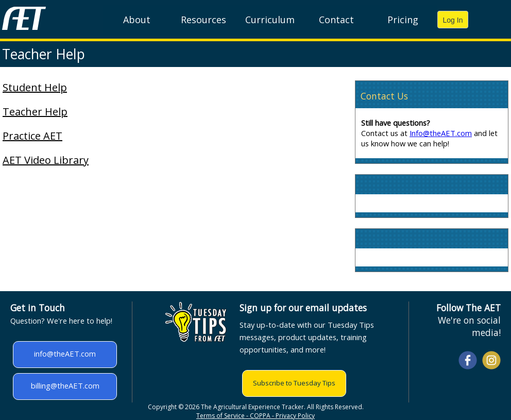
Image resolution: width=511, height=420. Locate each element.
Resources (203, 20)
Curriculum (270, 20)
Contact (336, 20)
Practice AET (32, 136)
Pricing (403, 20)
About (137, 20)
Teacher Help (35, 112)
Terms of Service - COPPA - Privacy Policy (255, 416)
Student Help (35, 87)
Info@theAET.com (441, 133)
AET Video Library (46, 160)
